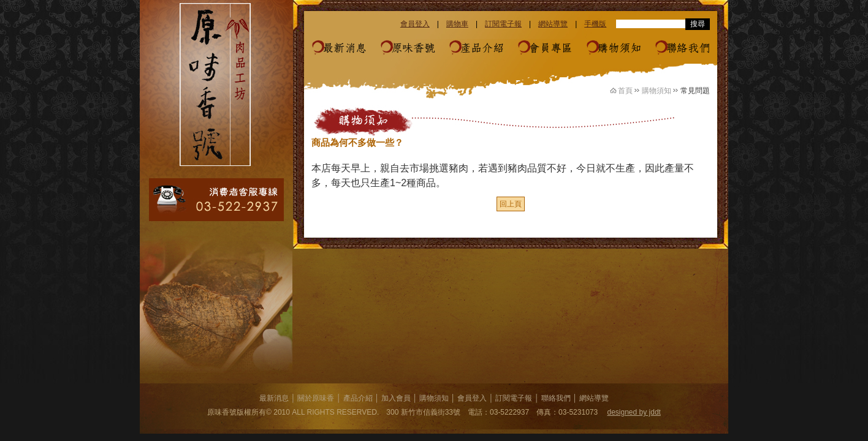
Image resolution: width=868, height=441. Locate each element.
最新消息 (345, 48)
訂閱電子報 (503, 24)
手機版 (595, 24)
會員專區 (550, 48)
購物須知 (619, 48)
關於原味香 (316, 398)
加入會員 (396, 398)
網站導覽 (553, 24)
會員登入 (415, 24)
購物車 (457, 24)
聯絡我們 (688, 48)
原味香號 (413, 48)
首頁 (625, 91)
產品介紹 (482, 48)
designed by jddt (634, 412)
